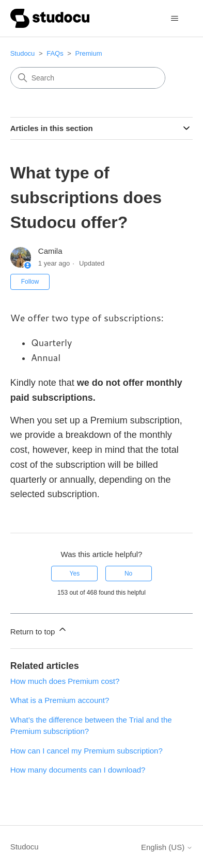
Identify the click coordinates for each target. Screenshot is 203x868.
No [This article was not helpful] (128, 574)
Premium (89, 53)
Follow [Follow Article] (30, 282)
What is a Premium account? (60, 700)
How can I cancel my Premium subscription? (87, 751)
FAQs (55, 53)
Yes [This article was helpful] (75, 574)
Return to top (39, 630)
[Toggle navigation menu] (174, 19)
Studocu (23, 53)
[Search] (88, 78)
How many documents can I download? (78, 770)
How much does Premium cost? (65, 681)
